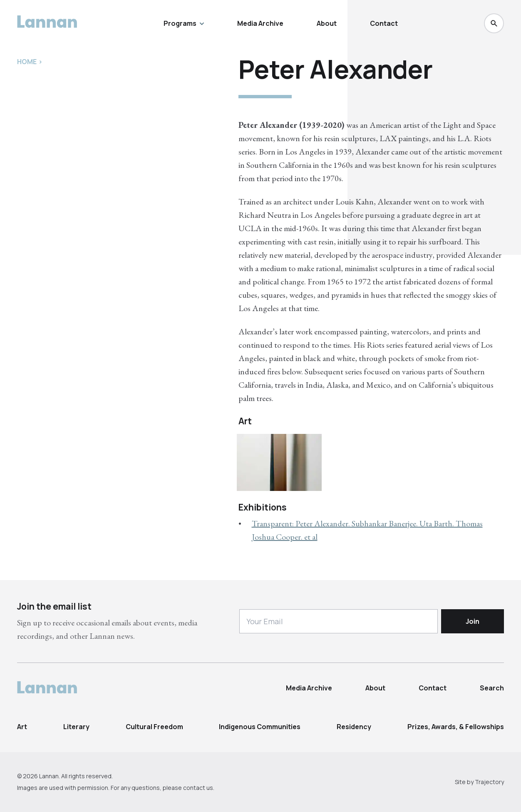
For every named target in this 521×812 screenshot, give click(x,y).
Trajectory (489, 782)
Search (492, 688)
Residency (354, 727)
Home (27, 62)
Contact (384, 23)
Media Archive (260, 23)
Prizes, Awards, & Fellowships (456, 727)
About (327, 23)
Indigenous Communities (260, 727)
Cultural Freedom (154, 727)
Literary (76, 727)
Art (22, 727)
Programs (184, 23)
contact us (198, 788)
